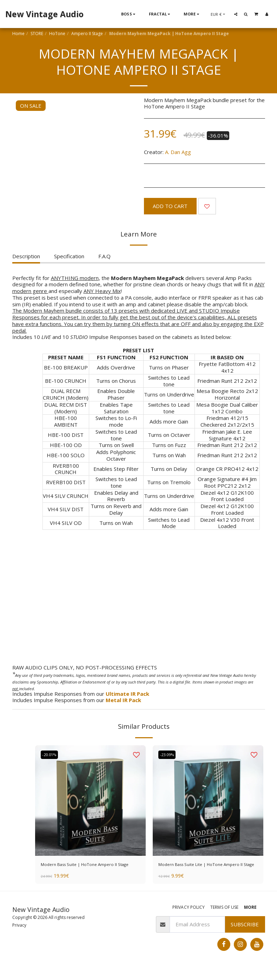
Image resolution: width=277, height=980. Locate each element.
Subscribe (245, 934)
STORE (37, 34)
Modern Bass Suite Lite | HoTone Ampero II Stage (199, 869)
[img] (90, 801)
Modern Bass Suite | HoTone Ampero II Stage (89, 869)
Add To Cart (170, 206)
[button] (236, 14)
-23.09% (169, 755)
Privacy (19, 935)
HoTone (57, 34)
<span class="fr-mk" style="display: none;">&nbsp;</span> (139, 600)
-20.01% (52, 755)
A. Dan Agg (178, 152)
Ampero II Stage (87, 34)
